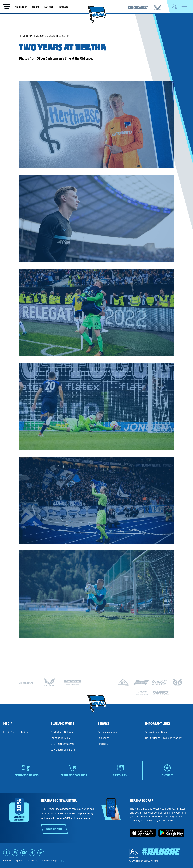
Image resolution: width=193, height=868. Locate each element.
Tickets (36, 7)
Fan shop (49, 7)
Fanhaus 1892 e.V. (61, 738)
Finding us (104, 744)
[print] (63, 861)
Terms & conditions (156, 732)
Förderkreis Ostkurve (62, 732)
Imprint (18, 861)
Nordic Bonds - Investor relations (164, 738)
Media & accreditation (16, 732)
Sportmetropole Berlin (63, 750)
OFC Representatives (62, 744)
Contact (7, 861)
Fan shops (103, 738)
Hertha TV (63, 7)
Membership (21, 7)
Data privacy (32, 861)
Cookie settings (50, 861)
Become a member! (108, 732)
